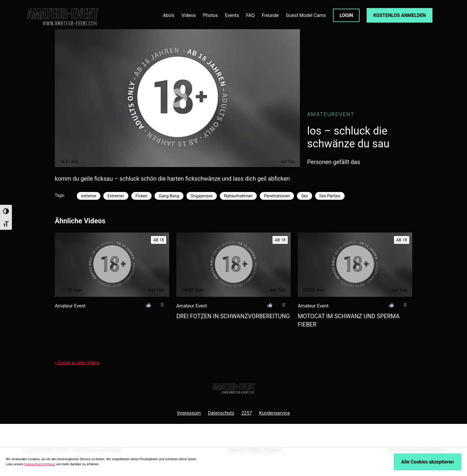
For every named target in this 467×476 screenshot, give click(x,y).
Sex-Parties (330, 196)
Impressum (189, 413)
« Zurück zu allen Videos (77, 363)
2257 (247, 413)
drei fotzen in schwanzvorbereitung (233, 316)
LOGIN (346, 15)
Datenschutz (221, 413)
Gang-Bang (169, 196)
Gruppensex (202, 196)
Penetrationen (277, 196)
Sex (305, 196)
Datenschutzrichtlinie (39, 464)
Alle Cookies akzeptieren (427, 462)
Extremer (116, 196)
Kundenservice (275, 413)
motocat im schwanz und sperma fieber (349, 320)
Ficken (142, 196)
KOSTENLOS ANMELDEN (400, 15)
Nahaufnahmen (238, 196)
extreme (89, 196)
